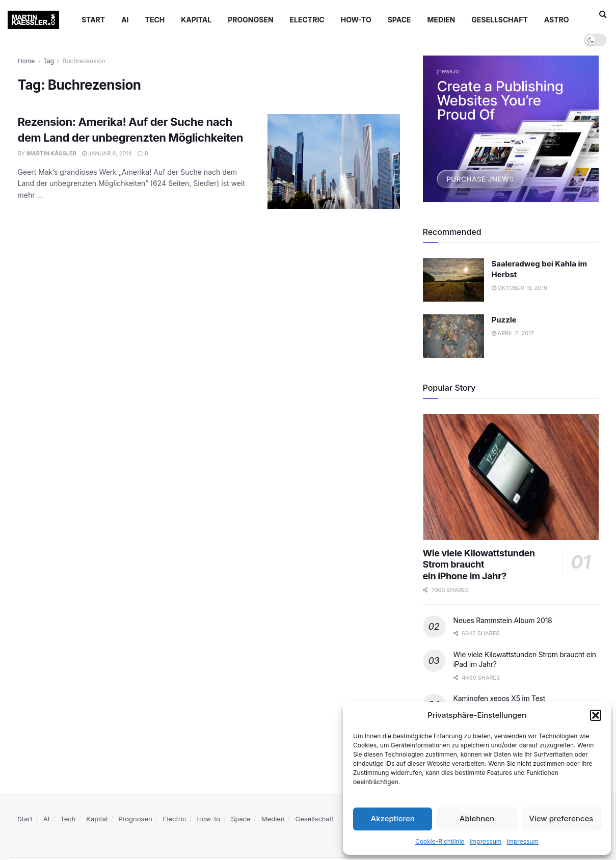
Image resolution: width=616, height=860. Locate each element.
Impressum (486, 841)
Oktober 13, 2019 (519, 288)
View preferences (561, 818)
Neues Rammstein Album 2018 (503, 620)
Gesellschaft (500, 20)
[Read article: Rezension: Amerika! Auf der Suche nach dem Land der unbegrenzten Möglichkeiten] (334, 162)
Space (399, 20)
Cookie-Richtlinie (440, 841)
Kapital (196, 20)
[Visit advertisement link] (511, 129)
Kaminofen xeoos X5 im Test (500, 698)
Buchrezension (84, 61)
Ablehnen (477, 818)
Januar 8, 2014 (107, 153)
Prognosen (250, 20)
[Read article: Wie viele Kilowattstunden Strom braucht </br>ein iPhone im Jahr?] (511, 477)
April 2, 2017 (513, 333)
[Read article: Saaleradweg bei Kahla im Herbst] (453, 280)
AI (125, 20)
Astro (557, 20)
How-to (356, 20)
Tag (49, 61)
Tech (155, 20)
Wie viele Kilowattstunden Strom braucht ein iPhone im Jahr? (479, 565)
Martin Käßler (51, 153)
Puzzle (504, 320)
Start (93, 20)
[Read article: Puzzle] (453, 336)
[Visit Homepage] (33, 20)
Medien (441, 20)
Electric (307, 20)
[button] (596, 715)
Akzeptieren (393, 818)
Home (26, 61)
